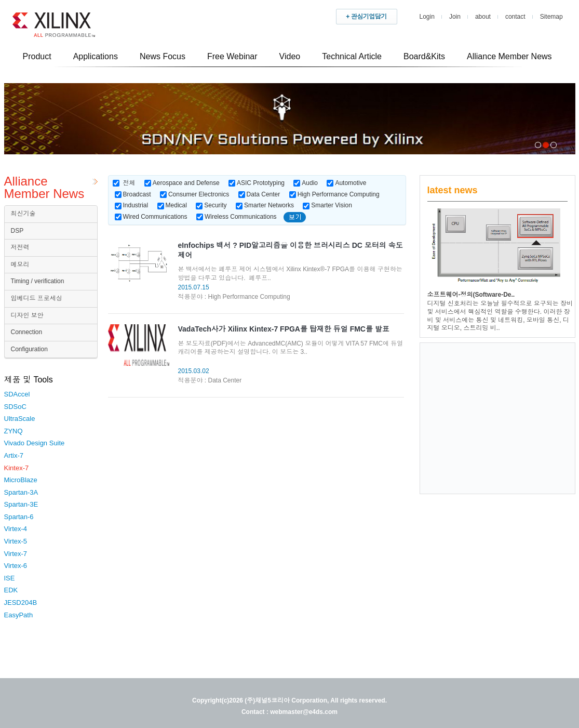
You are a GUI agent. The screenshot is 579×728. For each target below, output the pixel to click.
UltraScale (20, 419)
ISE (10, 578)
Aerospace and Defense (182, 183)
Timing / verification (38, 281)
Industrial (132, 205)
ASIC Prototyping (257, 183)
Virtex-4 (16, 529)
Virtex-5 (16, 541)
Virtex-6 (16, 566)
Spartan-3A (21, 492)
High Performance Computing (334, 194)
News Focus (163, 56)
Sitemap (551, 17)
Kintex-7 (17, 468)
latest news (453, 190)
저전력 (20, 247)
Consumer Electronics (194, 194)
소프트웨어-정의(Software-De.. (471, 295)
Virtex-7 (16, 554)
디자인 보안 (27, 315)
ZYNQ (14, 431)
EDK (11, 590)
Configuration (29, 349)
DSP (17, 231)
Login (427, 17)
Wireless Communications (237, 217)
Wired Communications (151, 217)
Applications (96, 56)
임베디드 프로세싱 (37, 298)
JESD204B (21, 603)
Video (290, 56)
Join (455, 17)
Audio (306, 183)
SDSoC (15, 407)
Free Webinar (232, 56)
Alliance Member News (509, 56)
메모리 (20, 264)
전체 (129, 183)
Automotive (346, 183)
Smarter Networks (265, 205)
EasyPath (19, 615)
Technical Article (352, 56)
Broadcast (133, 194)
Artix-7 (14, 455)
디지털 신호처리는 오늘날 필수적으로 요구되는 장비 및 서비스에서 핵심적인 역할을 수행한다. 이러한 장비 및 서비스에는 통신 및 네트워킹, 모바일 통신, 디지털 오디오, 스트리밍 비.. (500, 316)
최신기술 (23, 214)
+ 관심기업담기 (366, 17)
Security (211, 205)
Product (37, 56)
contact (515, 17)
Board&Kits (424, 56)
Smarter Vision (327, 205)
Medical (172, 205)
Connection (27, 332)
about (483, 17)
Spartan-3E (21, 504)
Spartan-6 (19, 517)
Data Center (259, 194)
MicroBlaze (21, 480)
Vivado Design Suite (35, 443)
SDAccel (17, 394)
